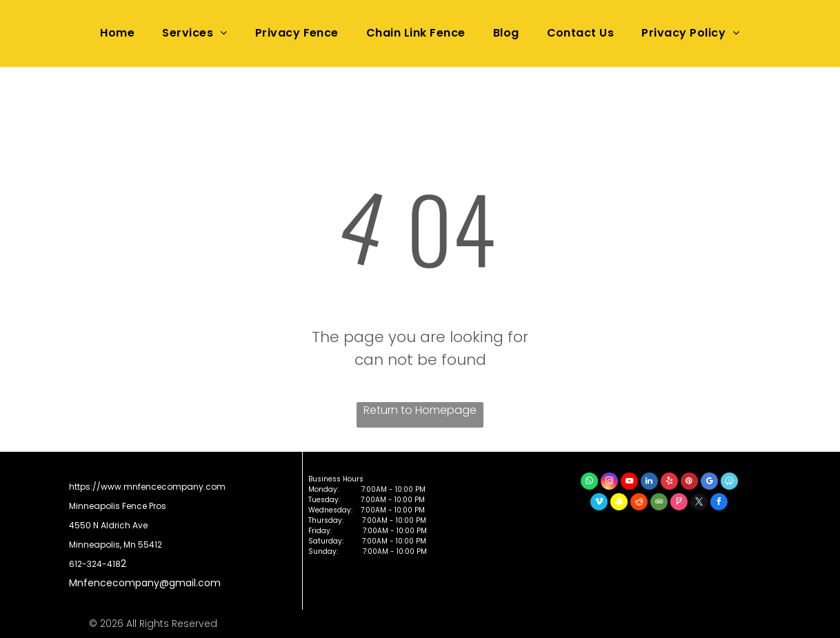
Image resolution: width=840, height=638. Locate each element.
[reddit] (639, 504)
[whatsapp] (589, 483)
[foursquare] (679, 504)
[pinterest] (689, 483)
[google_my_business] (709, 483)
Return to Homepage (420, 410)
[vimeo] (599, 504)
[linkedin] (649, 483)
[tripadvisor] (659, 504)
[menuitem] (117, 33)
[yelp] (669, 483)
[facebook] (719, 504)
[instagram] (609, 483)
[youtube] (629, 483)
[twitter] (699, 504)
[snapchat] (619, 504)
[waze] (729, 483)
